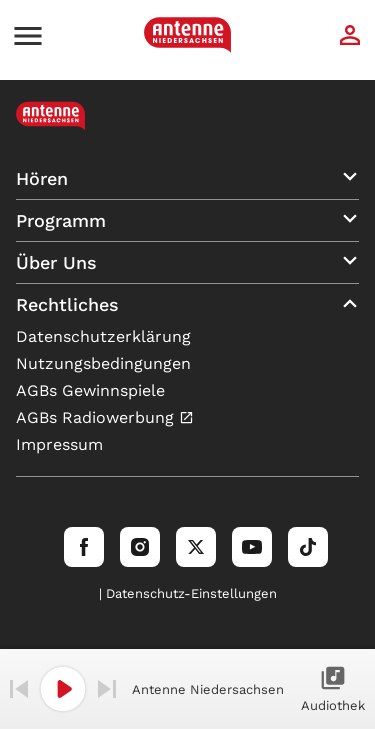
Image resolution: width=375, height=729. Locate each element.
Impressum (59, 444)
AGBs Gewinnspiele (90, 390)
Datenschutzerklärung (103, 336)
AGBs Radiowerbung (97, 417)
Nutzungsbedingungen (103, 363)
